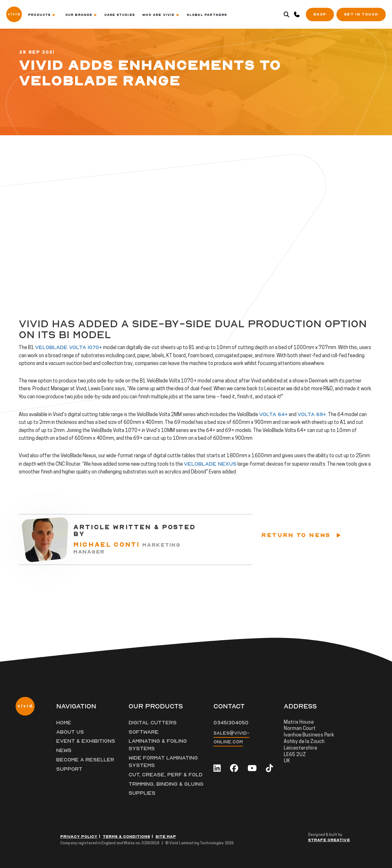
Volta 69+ (312, 415)
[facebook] (234, 768)
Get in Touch (361, 14)
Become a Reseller (85, 760)
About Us (70, 732)
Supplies (142, 793)
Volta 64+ (273, 415)
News (64, 751)
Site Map (166, 837)
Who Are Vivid (161, 15)
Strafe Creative (329, 840)
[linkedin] (217, 768)
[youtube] (252, 768)
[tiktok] (269, 768)
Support (69, 769)
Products (42, 15)
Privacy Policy (79, 837)
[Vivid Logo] (14, 14)
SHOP (320, 14)
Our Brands (81, 15)
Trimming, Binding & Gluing (166, 784)
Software (144, 732)
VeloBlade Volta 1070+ (69, 348)
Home (64, 723)
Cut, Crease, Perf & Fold (166, 775)
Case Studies (120, 15)
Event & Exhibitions (86, 741)
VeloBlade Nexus (210, 464)
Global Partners (207, 15)
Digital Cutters (153, 723)
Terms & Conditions (126, 837)
